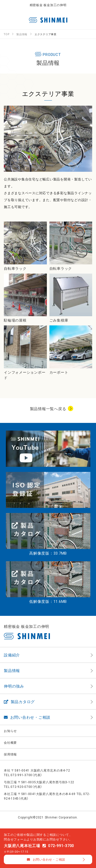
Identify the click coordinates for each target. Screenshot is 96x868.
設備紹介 (12, 655)
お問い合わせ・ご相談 (27, 717)
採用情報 (10, 754)
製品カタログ (19, 702)
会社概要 (10, 742)
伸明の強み (14, 686)
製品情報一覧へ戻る (48, 409)
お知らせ (10, 731)
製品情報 (12, 670)
